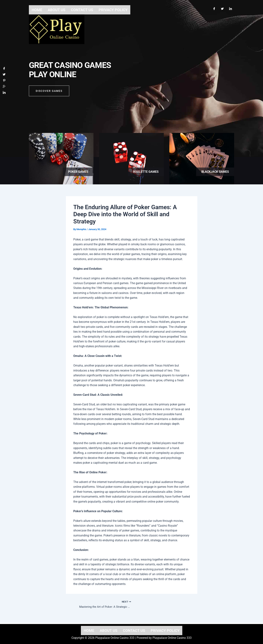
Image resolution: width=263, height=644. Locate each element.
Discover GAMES (49, 93)
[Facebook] (214, 7)
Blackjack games (215, 172)
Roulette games (146, 172)
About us (109, 630)
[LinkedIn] (231, 7)
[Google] (4, 88)
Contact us (134, 630)
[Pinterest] (4, 82)
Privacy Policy (165, 630)
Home (89, 630)
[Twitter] (222, 7)
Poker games (78, 172)
